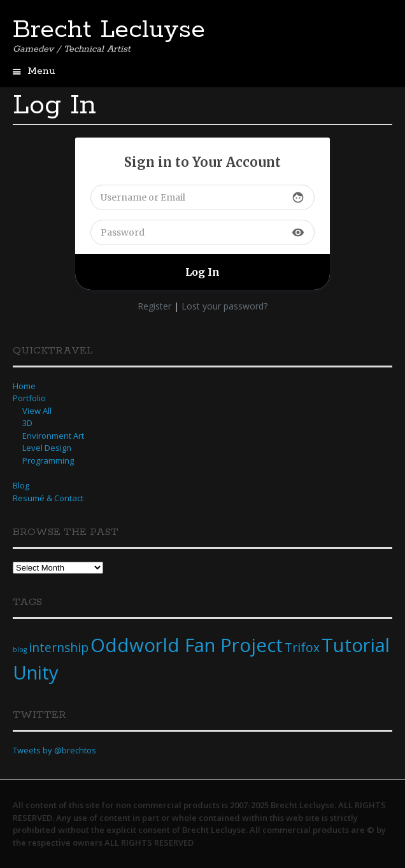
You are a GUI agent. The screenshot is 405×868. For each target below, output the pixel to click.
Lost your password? (224, 306)
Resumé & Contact (48, 498)
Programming (48, 460)
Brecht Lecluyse (109, 30)
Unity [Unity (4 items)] (36, 672)
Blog (21, 485)
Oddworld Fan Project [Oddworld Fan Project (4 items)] (187, 645)
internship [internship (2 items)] (59, 648)
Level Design (47, 448)
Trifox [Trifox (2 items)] (302, 648)
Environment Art (53, 436)
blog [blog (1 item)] (20, 650)
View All (37, 411)
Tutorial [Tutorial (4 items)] (356, 645)
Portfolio (29, 398)
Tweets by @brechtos (54, 750)
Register (154, 306)
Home (24, 386)
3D (27, 423)
